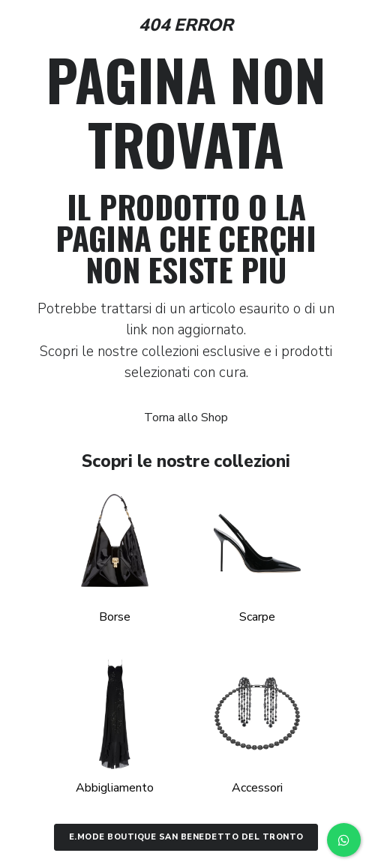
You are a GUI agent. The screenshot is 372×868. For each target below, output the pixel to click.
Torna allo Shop (186, 418)
